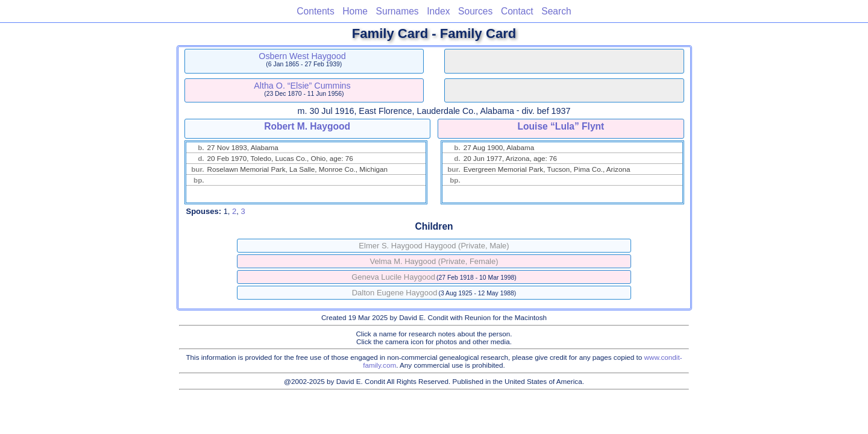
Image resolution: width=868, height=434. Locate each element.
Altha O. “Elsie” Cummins (302, 86)
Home (355, 11)
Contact (517, 11)
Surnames (398, 11)
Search (556, 11)
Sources (475, 11)
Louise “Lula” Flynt (561, 126)
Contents (315, 11)
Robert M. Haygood (307, 126)
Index (438, 11)
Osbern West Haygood (302, 56)
